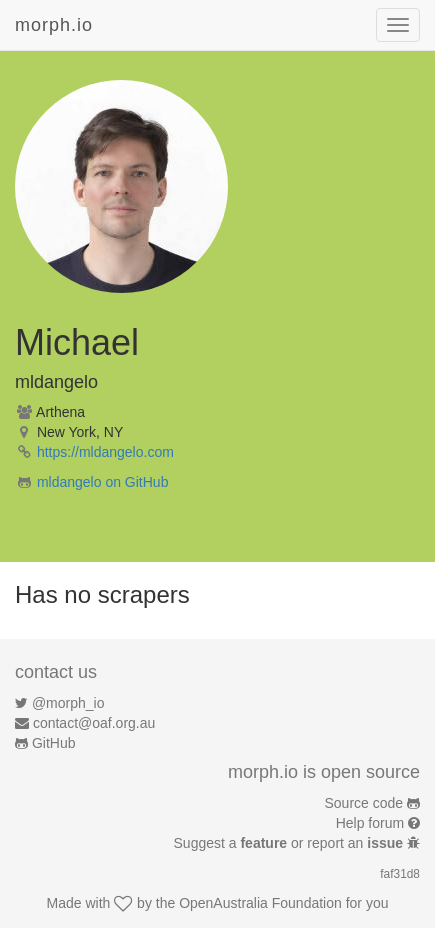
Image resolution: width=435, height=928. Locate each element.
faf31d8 (400, 874)
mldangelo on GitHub (103, 482)
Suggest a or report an (290, 843)
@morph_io (68, 703)
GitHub (54, 743)
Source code (364, 803)
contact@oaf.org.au (94, 723)
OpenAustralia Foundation (260, 903)
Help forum (370, 823)
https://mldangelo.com (105, 452)
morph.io (54, 25)
